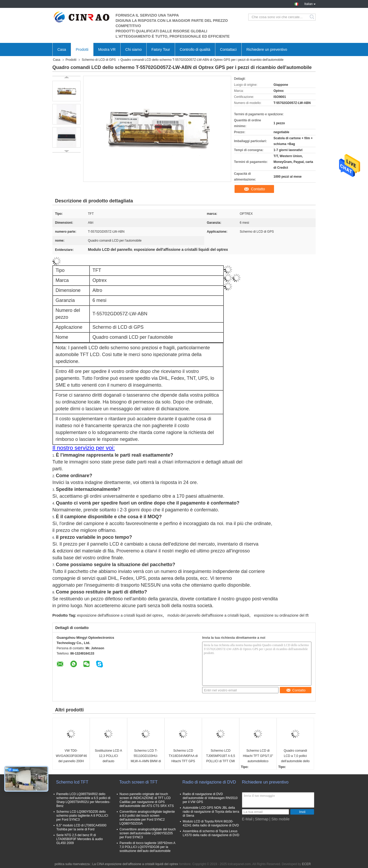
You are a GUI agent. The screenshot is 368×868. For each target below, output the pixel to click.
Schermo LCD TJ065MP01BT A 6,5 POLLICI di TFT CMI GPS (221, 756)
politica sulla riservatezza (72, 864)
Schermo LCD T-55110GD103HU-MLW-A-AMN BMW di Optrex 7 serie (146, 756)
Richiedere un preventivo (267, 49)
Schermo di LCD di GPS (99, 60)
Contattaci (228, 49)
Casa (62, 49)
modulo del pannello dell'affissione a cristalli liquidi (208, 615)
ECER (306, 864)
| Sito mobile (279, 819)
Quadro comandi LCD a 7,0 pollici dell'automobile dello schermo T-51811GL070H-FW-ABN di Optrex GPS (295, 756)
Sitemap (262, 819)
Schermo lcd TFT (72, 782)
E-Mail (247, 819)
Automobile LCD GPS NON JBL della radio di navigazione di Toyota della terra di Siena (211, 812)
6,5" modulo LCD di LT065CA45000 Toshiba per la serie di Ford (81, 827)
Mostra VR (107, 49)
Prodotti (82, 49)
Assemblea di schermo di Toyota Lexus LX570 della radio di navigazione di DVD (211, 833)
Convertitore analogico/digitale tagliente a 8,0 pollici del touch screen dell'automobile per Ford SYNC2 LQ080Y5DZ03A (147, 818)
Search (312, 17)
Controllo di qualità (195, 49)
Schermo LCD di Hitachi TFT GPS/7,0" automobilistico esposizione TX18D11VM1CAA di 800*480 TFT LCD (258, 756)
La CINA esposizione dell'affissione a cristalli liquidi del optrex (135, 864)
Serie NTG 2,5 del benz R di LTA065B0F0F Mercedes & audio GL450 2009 (79, 839)
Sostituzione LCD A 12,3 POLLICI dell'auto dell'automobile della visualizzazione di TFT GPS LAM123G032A (108, 756)
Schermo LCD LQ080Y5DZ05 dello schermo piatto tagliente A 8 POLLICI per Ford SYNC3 (82, 816)
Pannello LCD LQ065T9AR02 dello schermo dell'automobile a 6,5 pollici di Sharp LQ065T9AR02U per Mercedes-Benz (83, 800)
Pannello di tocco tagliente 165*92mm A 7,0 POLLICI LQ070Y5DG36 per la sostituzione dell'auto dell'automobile (147, 847)
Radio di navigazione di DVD (209, 782)
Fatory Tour (161, 49)
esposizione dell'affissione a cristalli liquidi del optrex (120, 615)
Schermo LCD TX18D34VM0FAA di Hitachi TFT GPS (183, 756)
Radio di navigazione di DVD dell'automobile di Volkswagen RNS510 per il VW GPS (210, 798)
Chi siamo (133, 49)
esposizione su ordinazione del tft (281, 615)
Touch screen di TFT (138, 782)
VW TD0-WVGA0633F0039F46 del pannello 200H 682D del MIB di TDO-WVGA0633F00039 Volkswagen (71, 756)
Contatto (258, 189)
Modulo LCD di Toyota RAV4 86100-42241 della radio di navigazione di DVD (211, 823)
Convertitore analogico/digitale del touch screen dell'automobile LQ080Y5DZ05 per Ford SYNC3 (148, 833)
